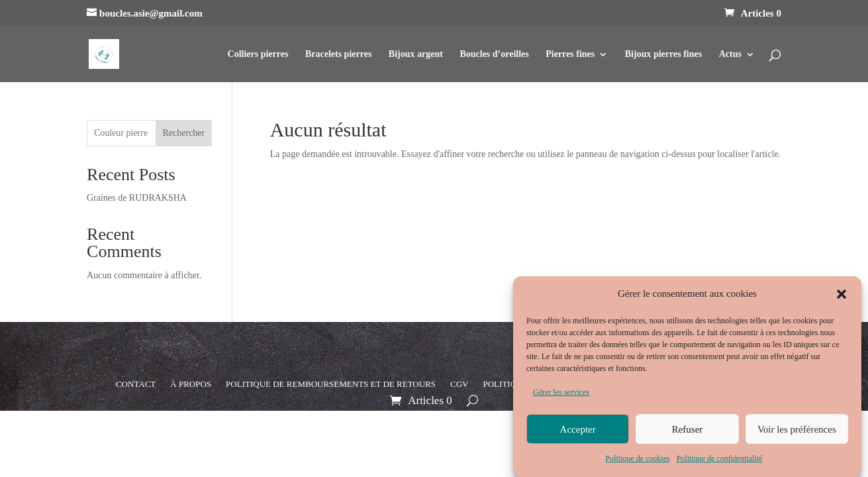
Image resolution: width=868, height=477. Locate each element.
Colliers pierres (258, 54)
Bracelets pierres (338, 54)
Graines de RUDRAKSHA (137, 198)
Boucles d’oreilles (494, 54)
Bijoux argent (416, 54)
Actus (730, 54)
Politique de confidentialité (720, 462)
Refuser (688, 432)
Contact (136, 384)
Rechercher (183, 133)
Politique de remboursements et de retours (331, 384)
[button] (842, 297)
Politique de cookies (637, 462)
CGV (459, 384)
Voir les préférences (797, 432)
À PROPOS (191, 384)
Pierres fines (570, 54)
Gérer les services (561, 396)
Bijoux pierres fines (663, 54)
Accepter (578, 432)
